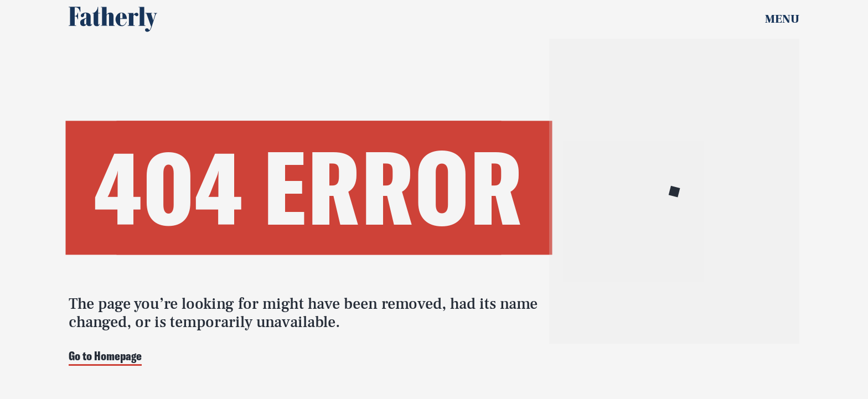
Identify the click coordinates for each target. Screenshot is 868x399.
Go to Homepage (105, 357)
